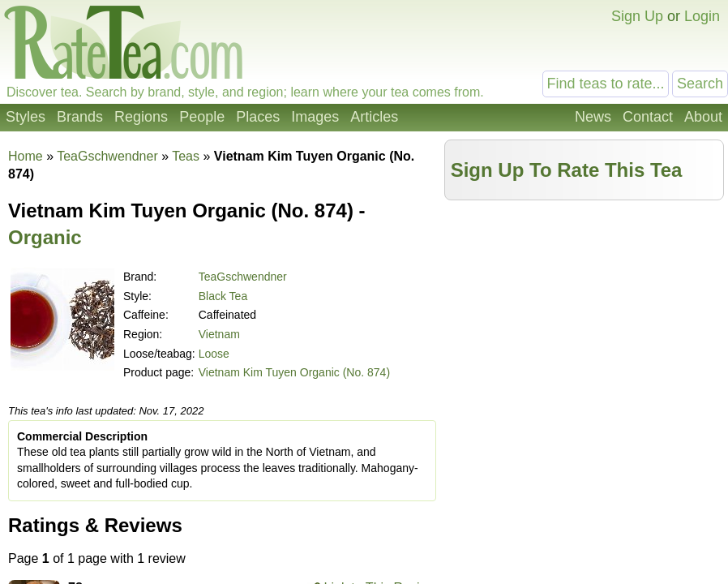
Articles (374, 117)
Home (26, 156)
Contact (648, 117)
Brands (80, 117)
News (593, 117)
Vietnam (219, 334)
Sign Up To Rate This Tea (567, 170)
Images (315, 117)
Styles (26, 117)
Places (258, 117)
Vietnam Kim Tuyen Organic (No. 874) (294, 372)
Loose (214, 354)
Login (702, 16)
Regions (141, 117)
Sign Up (637, 16)
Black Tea (223, 296)
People (202, 117)
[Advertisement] (585, 322)
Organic (45, 237)
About (703, 117)
